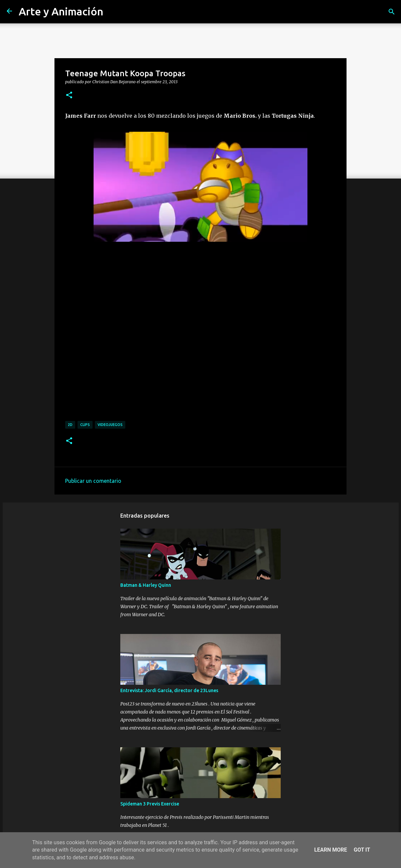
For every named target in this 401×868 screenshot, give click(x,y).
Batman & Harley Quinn (146, 585)
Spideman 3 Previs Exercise (150, 804)
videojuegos (110, 425)
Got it (362, 850)
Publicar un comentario (93, 481)
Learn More (330, 850)
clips (85, 425)
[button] (69, 95)
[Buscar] (392, 12)
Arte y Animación (61, 11)
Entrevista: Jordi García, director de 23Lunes (169, 690)
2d (70, 425)
